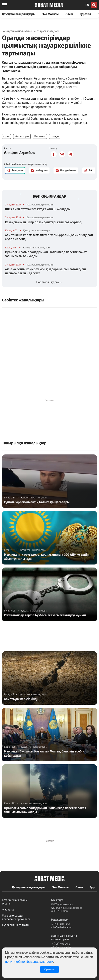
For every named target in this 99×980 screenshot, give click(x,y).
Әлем (69, 14)
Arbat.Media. (12, 71)
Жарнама (8, 910)
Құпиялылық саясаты (16, 925)
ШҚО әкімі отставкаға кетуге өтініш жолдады (38, 209)
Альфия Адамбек (19, 153)
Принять (49, 969)
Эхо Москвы (50, 14)
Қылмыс (40, 136)
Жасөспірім (22, 136)
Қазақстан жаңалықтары (19, 14)
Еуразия (85, 14)
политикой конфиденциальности (29, 962)
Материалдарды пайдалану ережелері (16, 917)
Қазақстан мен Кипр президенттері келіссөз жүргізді (44, 222)
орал (6, 136)
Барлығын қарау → (49, 282)
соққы (55, 136)
